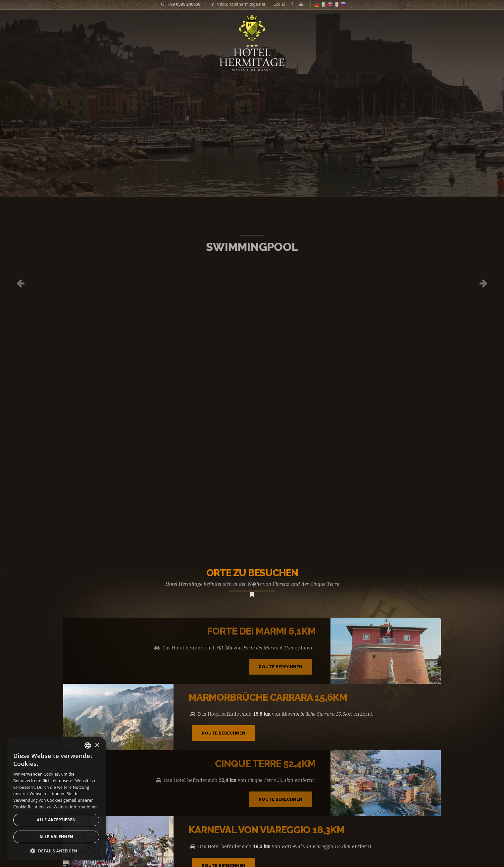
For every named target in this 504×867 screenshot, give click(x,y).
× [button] (97, 745)
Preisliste (114, 25)
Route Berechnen (280, 667)
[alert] (56, 799)
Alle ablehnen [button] (56, 837)
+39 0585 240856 (184, 3)
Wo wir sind (397, 25)
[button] (56, 851)
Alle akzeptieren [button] (56, 820)
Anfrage (491, 25)
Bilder (71, 25)
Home (28, 25)
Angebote (450, 25)
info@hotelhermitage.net (241, 3)
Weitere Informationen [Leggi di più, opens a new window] (76, 807)
